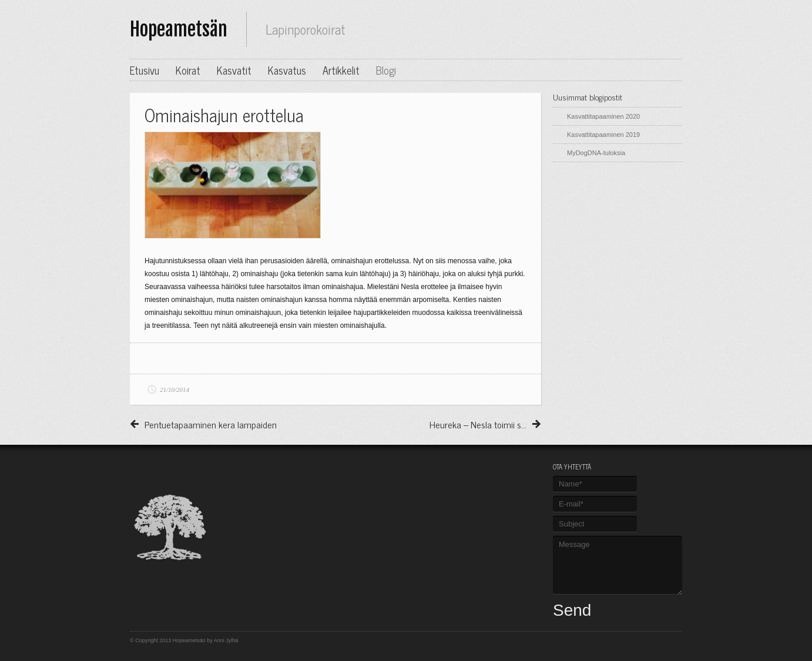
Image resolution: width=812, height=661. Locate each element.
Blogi (386, 70)
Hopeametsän (179, 29)
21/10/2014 (175, 390)
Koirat (188, 70)
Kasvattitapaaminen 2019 (603, 135)
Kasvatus (287, 70)
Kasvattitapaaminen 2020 (603, 116)
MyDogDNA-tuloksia (596, 153)
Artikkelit (341, 70)
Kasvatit (234, 70)
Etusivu (145, 70)
